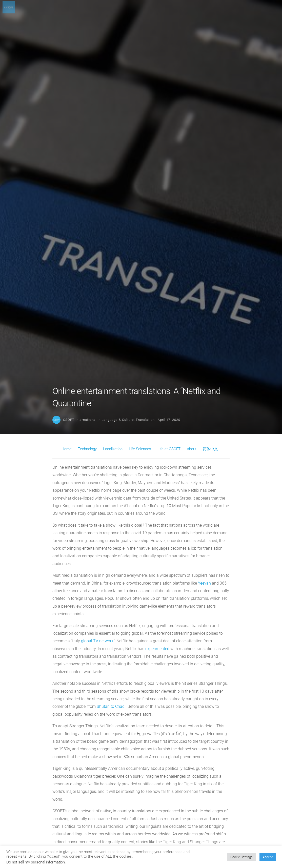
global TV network (97, 641)
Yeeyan (204, 583)
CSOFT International (80, 420)
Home (67, 449)
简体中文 (210, 449)
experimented (157, 649)
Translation (145, 420)
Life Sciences (140, 449)
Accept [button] (268, 857)
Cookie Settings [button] (241, 857)
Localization (113, 449)
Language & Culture (118, 420)
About (192, 449)
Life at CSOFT (169, 449)
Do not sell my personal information (36, 862)
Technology (87, 449)
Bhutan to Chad (110, 706)
